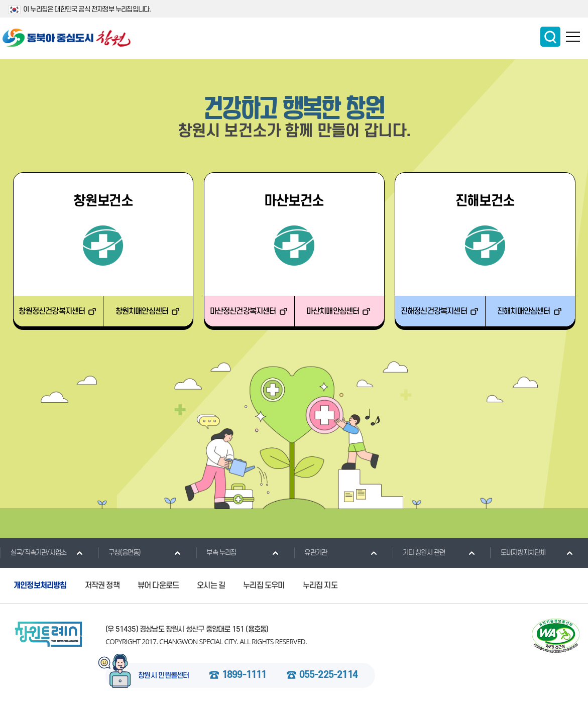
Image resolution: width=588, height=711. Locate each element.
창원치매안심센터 (142, 311)
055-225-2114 (328, 675)
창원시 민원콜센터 (164, 676)
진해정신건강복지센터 (434, 311)
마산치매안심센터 (333, 311)
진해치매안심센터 (524, 311)
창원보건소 (103, 201)
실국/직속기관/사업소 (33, 552)
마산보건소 (294, 201)
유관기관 (310, 552)
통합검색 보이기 (550, 37)
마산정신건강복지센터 (243, 311)
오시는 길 (211, 585)
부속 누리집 (216, 552)
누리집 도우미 (264, 585)
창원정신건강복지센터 (52, 311)
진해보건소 (485, 201)
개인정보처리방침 (40, 585)
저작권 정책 (102, 585)
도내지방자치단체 (518, 552)
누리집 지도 (320, 585)
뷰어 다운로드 (158, 585)
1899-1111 (244, 675)
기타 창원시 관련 (419, 552)
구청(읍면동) (119, 552)
